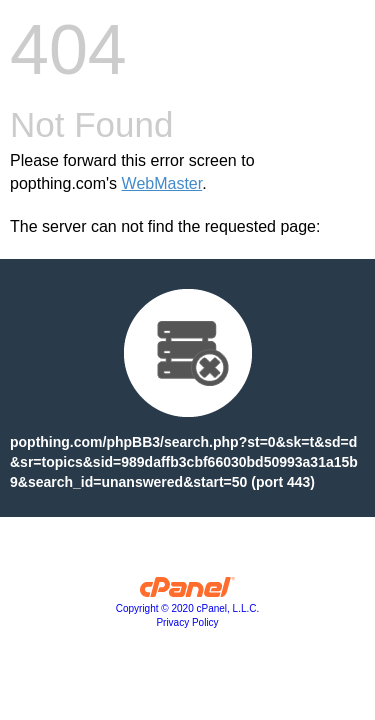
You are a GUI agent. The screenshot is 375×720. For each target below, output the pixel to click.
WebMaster (162, 183)
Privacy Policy (187, 622)
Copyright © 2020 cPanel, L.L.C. (188, 608)
